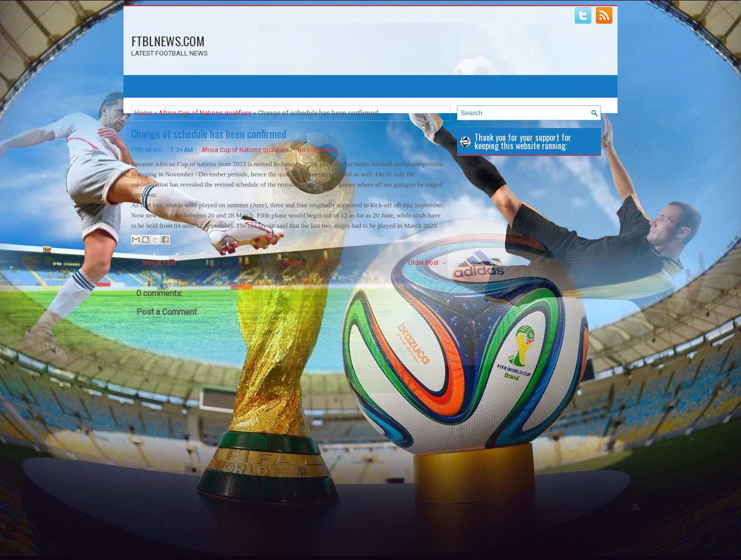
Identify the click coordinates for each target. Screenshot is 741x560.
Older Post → (428, 263)
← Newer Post (155, 263)
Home (143, 113)
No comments (318, 150)
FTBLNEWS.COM (168, 41)
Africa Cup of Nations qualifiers (205, 113)
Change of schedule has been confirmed (209, 134)
